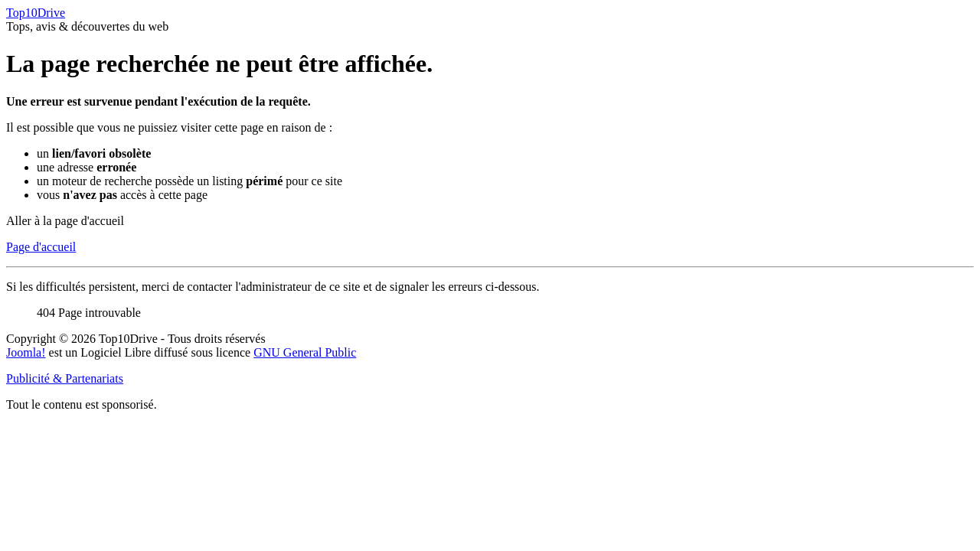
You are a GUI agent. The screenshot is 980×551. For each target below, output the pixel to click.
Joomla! (26, 352)
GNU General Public (305, 352)
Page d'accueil (41, 247)
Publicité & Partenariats (65, 378)
